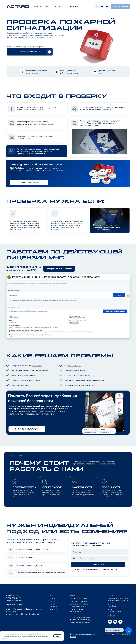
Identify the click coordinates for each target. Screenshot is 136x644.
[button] (30, 52)
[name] (99, 552)
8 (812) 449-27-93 (13, 598)
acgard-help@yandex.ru (16, 604)
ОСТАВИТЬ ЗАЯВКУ (98, 565)
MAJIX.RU (126, 634)
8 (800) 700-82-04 (13, 595)
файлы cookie (18, 634)
